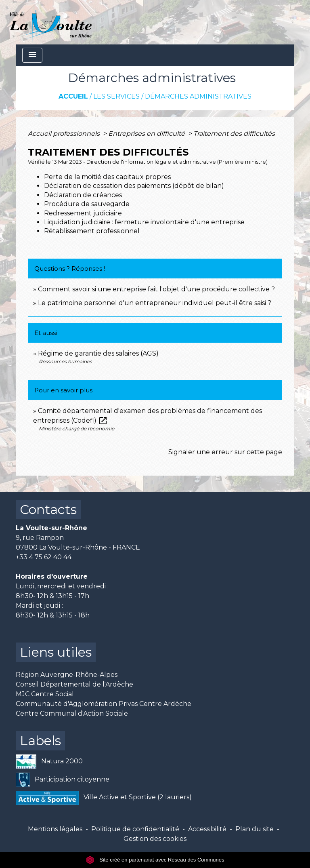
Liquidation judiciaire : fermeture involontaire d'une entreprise (144, 222)
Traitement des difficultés (234, 134)
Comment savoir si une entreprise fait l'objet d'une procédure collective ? (156, 289)
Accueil (73, 96)
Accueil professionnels (65, 134)
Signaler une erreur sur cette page (225, 452)
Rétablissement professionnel (92, 231)
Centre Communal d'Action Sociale (72, 713)
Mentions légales (55, 829)
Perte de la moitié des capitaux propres (107, 177)
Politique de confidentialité (135, 829)
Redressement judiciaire (83, 213)
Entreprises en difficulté (147, 134)
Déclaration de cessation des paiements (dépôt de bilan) (134, 186)
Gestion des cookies (155, 839)
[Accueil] (51, 22)
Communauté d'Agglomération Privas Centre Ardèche (104, 704)
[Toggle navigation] (32, 55)
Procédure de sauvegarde (87, 204)
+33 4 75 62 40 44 (44, 557)
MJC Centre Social (45, 694)
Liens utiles (56, 652)
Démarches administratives (198, 96)
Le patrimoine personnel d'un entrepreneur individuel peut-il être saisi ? (155, 303)
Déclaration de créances (83, 195)
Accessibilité (207, 829)
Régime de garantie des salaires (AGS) (98, 353)
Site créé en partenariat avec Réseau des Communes (155, 860)
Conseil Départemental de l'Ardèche (74, 684)
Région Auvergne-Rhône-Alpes (67, 675)
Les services (116, 96)
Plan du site (254, 829)
